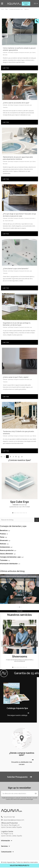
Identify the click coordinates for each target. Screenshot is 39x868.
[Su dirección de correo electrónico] (17, 794)
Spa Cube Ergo (20, 502)
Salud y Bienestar (9, 221)
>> (22, 457)
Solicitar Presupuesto (19, 777)
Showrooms (20, 656)
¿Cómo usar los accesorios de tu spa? (16, 103)
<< (1, 457)
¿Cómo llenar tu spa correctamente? (16, 269)
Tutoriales (5, 107)
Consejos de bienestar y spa (25, 53)
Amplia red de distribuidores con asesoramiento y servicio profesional (20, 660)
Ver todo (20, 611)
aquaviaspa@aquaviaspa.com (14, 820)
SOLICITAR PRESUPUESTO (19, 865)
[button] (13, 513)
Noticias (34, 436)
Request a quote (26, 4)
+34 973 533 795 (9, 817)
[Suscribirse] (36, 794)
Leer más (6, 68)
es (36, 4)
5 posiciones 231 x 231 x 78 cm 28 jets (20, 507)
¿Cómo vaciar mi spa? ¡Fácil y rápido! (16, 377)
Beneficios (21, 218)
